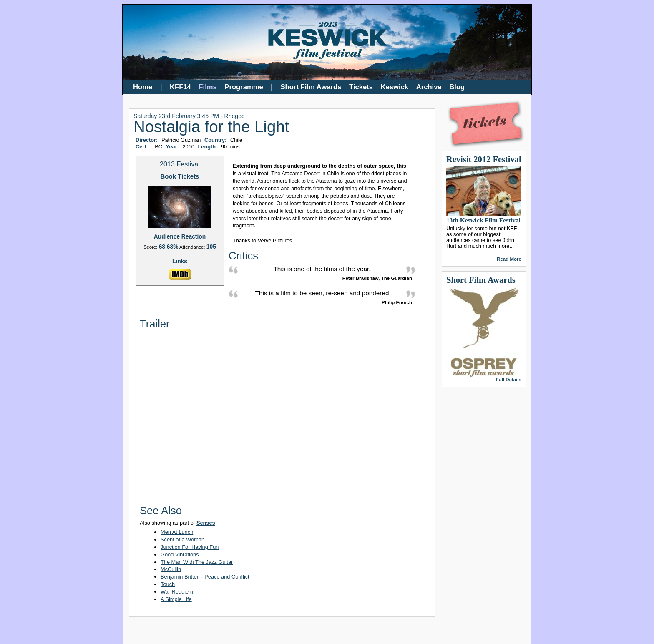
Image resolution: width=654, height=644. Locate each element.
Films (208, 87)
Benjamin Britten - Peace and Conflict (205, 577)
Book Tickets (180, 177)
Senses (206, 523)
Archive (429, 87)
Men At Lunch (177, 532)
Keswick (395, 87)
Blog (457, 87)
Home (143, 87)
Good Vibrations (180, 555)
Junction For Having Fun (190, 547)
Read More (509, 259)
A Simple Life (176, 599)
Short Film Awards (311, 87)
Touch (168, 584)
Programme (244, 87)
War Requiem (177, 592)
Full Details (509, 380)
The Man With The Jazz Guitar (197, 562)
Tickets (361, 87)
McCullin (171, 569)
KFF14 (180, 87)
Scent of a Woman (182, 540)
